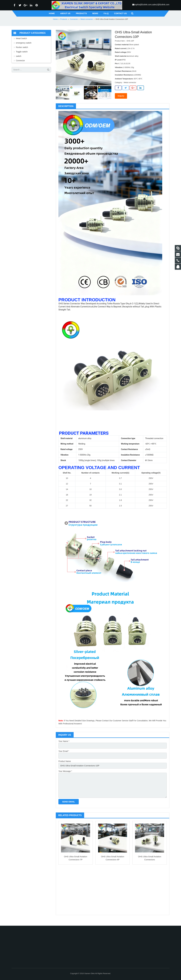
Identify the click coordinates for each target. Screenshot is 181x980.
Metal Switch (21, 48)
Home (55, 28)
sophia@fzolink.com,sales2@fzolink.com (152, 5)
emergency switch (24, 52)
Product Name (65, 769)
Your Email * (64, 760)
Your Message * (65, 779)
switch (19, 65)
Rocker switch (22, 56)
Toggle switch (22, 61)
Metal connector (87, 28)
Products (64, 28)
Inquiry (121, 105)
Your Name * (64, 750)
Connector (74, 28)
